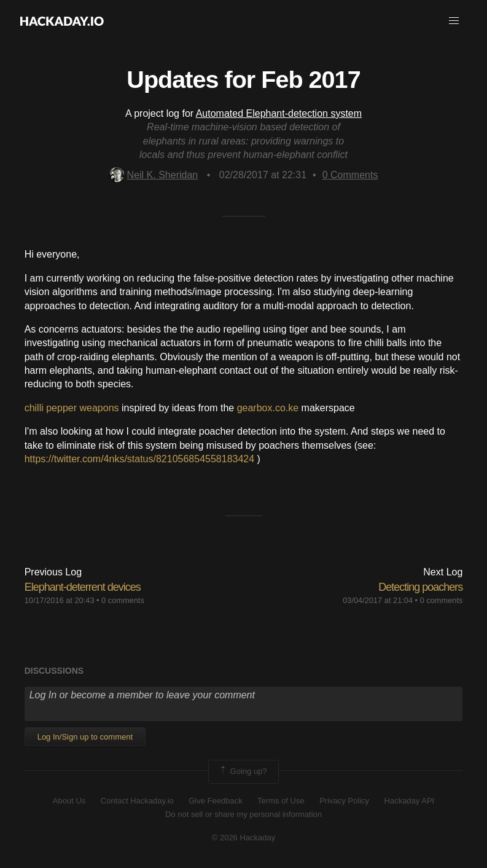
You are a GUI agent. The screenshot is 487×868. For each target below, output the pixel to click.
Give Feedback (215, 801)
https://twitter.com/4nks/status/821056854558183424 (139, 459)
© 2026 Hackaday (244, 838)
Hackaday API (410, 801)
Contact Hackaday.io (137, 801)
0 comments (123, 600)
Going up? (243, 771)
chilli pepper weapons (72, 408)
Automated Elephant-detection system (279, 113)
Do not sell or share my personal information (243, 814)
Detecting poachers (420, 587)
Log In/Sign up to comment (85, 737)
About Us (69, 801)
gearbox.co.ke (268, 408)
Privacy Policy (344, 801)
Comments (350, 175)
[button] (454, 21)
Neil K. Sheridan (154, 175)
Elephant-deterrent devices (83, 587)
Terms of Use (281, 801)
